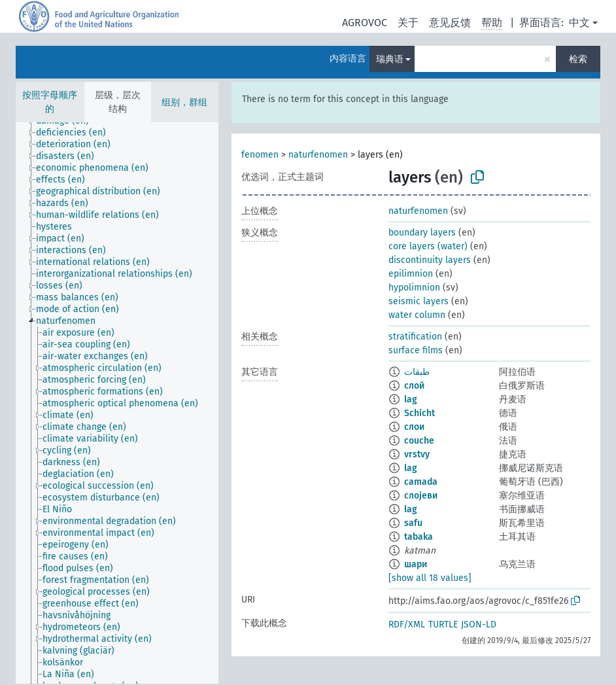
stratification (415, 337)
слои (414, 427)
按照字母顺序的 (50, 102)
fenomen (260, 155)
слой (414, 386)
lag (411, 399)
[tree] (117, 403)
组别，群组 (184, 102)
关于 (408, 23)
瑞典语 (390, 59)
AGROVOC (365, 23)
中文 (579, 23)
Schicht (419, 413)
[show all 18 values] (430, 578)
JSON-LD (479, 624)
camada (421, 482)
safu (413, 523)
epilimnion (411, 274)
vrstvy (417, 454)
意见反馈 (450, 23)
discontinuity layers (430, 260)
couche (419, 441)
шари (416, 564)
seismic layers (419, 301)
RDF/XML (407, 624)
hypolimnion (414, 288)
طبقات (417, 372)
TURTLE (443, 624)
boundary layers (422, 233)
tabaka (419, 537)
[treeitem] (77, 133)
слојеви (421, 496)
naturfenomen (318, 155)
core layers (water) (428, 246)
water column (417, 315)
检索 (578, 59)
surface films (416, 350)
